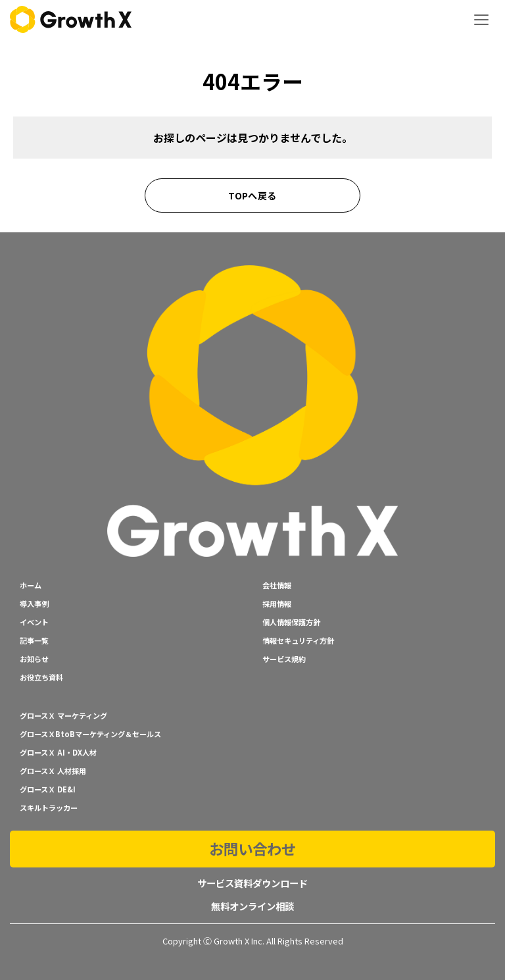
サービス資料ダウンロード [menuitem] (252, 883)
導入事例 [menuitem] (34, 604)
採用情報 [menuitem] (277, 604)
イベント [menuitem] (34, 622)
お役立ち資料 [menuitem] (41, 677)
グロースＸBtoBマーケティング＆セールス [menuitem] (90, 734)
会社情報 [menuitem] (277, 585)
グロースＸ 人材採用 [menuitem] (53, 771)
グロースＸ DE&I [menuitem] (48, 789)
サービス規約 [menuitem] (284, 659)
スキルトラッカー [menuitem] (49, 808)
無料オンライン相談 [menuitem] (252, 906)
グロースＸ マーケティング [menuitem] (63, 715)
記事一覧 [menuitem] (34, 640)
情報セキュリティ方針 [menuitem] (298, 640)
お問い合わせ (252, 848)
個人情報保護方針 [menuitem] (291, 622)
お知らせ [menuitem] (34, 659)
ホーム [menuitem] (31, 585)
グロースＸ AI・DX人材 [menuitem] (58, 752)
